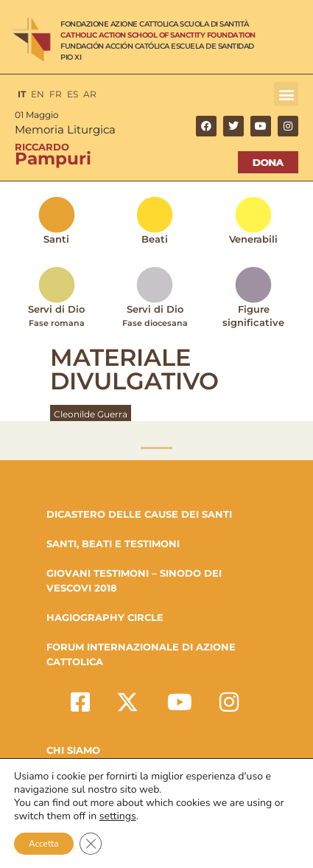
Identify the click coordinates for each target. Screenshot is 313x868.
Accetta (44, 844)
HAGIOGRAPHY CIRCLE (105, 617)
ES (73, 94)
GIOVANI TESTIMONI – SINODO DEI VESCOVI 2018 (134, 580)
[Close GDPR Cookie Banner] (91, 844)
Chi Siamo (73, 750)
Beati (155, 239)
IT (22, 94)
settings (118, 816)
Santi (56, 239)
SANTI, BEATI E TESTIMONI (113, 544)
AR (90, 94)
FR (56, 94)
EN (38, 94)
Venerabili (253, 239)
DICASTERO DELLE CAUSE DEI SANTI (139, 514)
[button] (286, 94)
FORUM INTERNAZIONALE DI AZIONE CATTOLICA (141, 654)
